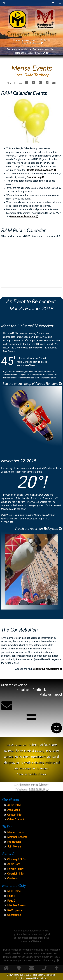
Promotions (14, 842)
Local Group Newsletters (47, 669)
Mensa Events (15, 832)
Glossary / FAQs (16, 859)
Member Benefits (17, 837)
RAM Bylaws (15, 910)
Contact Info (14, 815)
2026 (28, 975)
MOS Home (14, 891)
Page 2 (11, 901)
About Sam (14, 864)
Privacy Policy (15, 869)
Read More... (41, 978)
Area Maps (14, 810)
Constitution (14, 915)
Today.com (53, 529)
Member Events (16, 906)
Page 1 (11, 896)
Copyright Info (15, 874)
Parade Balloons (49, 384)
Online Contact (16, 820)
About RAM (14, 805)
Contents (12, 878)
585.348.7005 (34, 53)
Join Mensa (14, 847)
